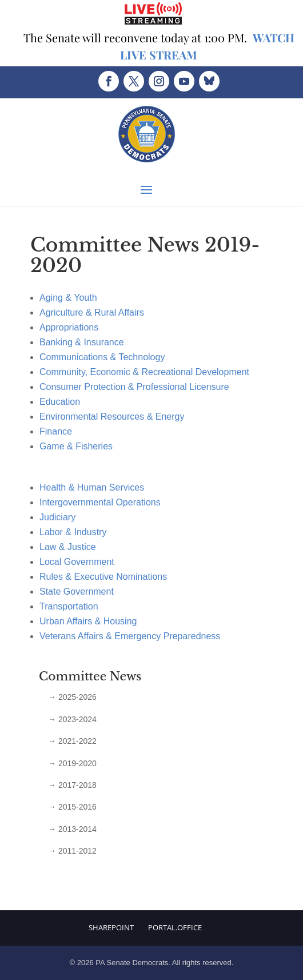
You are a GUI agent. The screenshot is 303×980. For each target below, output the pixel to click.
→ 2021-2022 (72, 741)
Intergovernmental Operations (100, 502)
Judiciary (57, 517)
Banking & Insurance (82, 342)
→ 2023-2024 (72, 719)
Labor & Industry (73, 532)
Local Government (77, 562)
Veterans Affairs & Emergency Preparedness (130, 636)
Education (60, 402)
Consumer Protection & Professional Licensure (134, 387)
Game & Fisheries (76, 446)
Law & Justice (68, 547)
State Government (77, 591)
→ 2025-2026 (72, 697)
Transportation (69, 606)
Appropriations (69, 327)
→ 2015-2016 (72, 807)
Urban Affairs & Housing (88, 621)
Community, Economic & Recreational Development (144, 372)
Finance (56, 431)
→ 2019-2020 (72, 763)
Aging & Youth (68, 298)
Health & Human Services (92, 487)
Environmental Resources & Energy (112, 417)
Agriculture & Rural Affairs (92, 312)
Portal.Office (175, 927)
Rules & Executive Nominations (103, 577)
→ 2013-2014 (72, 829)
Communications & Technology (102, 357)
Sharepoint (111, 927)
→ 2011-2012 (72, 851)
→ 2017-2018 (72, 785)
